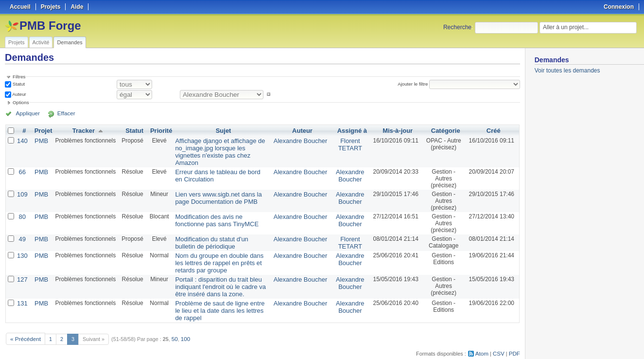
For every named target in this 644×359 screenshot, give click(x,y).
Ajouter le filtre (414, 84)
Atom (484, 338)
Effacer (59, 113)
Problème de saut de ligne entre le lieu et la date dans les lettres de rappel (217, 297)
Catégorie (444, 130)
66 (22, 162)
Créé (494, 130)
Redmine (297, 354)
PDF (515, 338)
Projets (17, 42)
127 (22, 268)
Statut (18, 84)
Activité (41, 42)
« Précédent (24, 323)
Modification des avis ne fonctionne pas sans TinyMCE (218, 211)
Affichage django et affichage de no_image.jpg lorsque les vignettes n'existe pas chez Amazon (218, 147)
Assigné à (350, 130)
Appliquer (26, 113)
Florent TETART (348, 144)
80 (22, 207)
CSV (500, 338)
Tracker (81, 130)
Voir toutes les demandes (567, 71)
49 (22, 230)
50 (172, 323)
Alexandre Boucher (301, 140)
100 (182, 323)
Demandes (70, 42)
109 (22, 185)
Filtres (19, 77)
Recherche (457, 27)
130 (22, 245)
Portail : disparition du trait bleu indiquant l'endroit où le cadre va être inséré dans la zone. (220, 274)
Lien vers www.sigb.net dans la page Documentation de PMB (220, 188)
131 (22, 290)
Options (21, 102)
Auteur (19, 94)
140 (22, 140)
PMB (40, 140)
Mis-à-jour (395, 130)
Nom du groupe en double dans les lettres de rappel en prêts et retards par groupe (218, 252)
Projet (42, 130)
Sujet (223, 130)
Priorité (158, 130)
